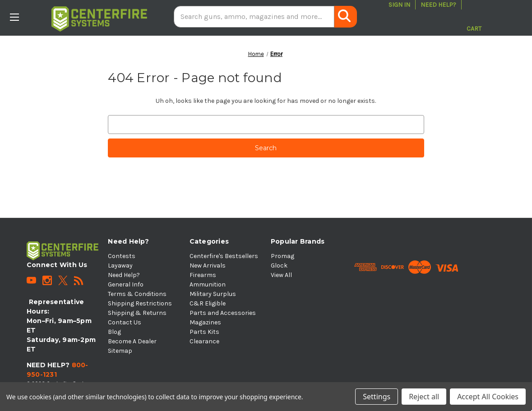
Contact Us (125, 322)
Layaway (120, 266)
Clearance (204, 341)
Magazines (205, 322)
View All (281, 275)
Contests (122, 256)
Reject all (424, 397)
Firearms (203, 275)
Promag (282, 256)
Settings (377, 397)
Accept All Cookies (488, 397)
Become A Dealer (132, 341)
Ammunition (208, 284)
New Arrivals (208, 266)
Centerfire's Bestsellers (224, 256)
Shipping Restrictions (140, 303)
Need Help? (438, 5)
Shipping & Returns (137, 313)
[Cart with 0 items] (474, 17)
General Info (126, 284)
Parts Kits (204, 332)
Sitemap (120, 351)
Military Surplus (213, 294)
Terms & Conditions (137, 294)
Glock (279, 266)
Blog (114, 332)
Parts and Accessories (223, 313)
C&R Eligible (208, 303)
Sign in (399, 5)
